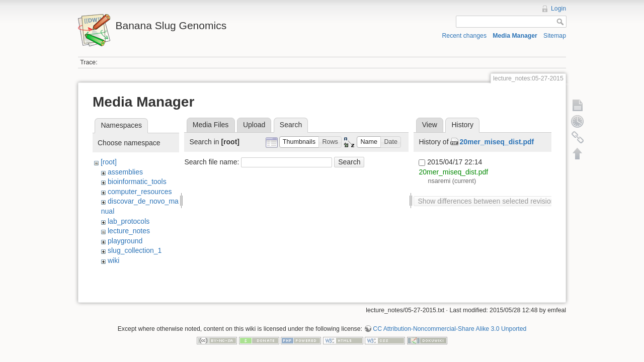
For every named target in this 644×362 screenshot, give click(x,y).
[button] (299, 142)
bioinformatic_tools (137, 182)
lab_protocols (129, 221)
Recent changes (465, 36)
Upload (254, 125)
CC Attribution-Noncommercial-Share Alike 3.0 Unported (450, 325)
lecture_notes (129, 231)
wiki (113, 260)
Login (558, 9)
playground (125, 241)
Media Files (211, 125)
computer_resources (140, 192)
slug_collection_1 (135, 250)
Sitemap (555, 36)
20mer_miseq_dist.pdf (497, 142)
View (430, 125)
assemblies (125, 172)
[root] (109, 162)
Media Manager (515, 36)
